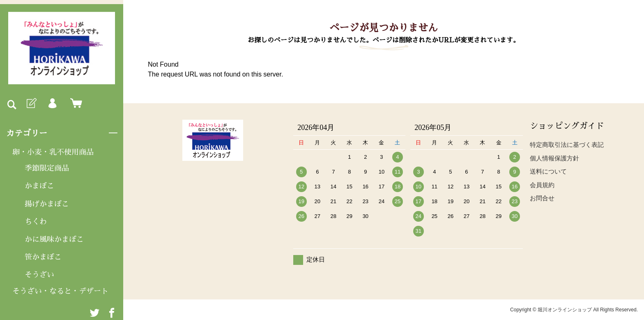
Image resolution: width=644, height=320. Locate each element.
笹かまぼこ (43, 257)
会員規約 (542, 185)
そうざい (39, 275)
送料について (548, 171)
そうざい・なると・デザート (60, 291)
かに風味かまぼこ (54, 239)
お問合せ (542, 198)
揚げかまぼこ (47, 204)
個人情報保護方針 (554, 158)
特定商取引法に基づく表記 (567, 145)
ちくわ (36, 222)
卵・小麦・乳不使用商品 (53, 152)
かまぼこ (39, 186)
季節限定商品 (47, 168)
